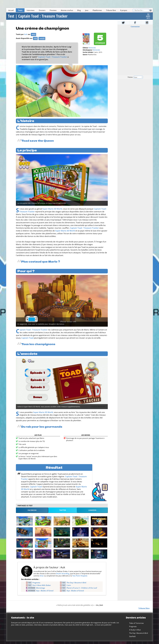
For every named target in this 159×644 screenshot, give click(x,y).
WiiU (34, 37)
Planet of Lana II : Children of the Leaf (82, 591)
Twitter (63, 513)
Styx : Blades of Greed (45, 593)
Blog (79, 10)
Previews (53, 10)
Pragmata (36, 585)
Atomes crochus (67, 10)
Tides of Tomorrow (136, 626)
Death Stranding (63, 576)
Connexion (135, 29)
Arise (42, 578)
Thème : (135, 80)
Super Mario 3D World (52, 211)
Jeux (87, 10)
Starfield (132, 639)
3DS (35, 41)
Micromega (41, 591)
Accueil (11, 10)
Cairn (69, 588)
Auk (26, 37)
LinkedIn (92, 513)
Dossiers (42, 10)
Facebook (32, 513)
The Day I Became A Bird (76, 585)
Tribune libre (111, 10)
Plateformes (97, 10)
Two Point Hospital (80, 578)
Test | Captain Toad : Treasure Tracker (38, 17)
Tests (20, 10)
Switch (42, 41)
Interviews (31, 10)
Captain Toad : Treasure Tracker (53, 60)
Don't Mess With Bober (42, 588)
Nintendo (92, 50)
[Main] (69, 10)
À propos (124, 10)
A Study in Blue (135, 632)
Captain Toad (27, 341)
